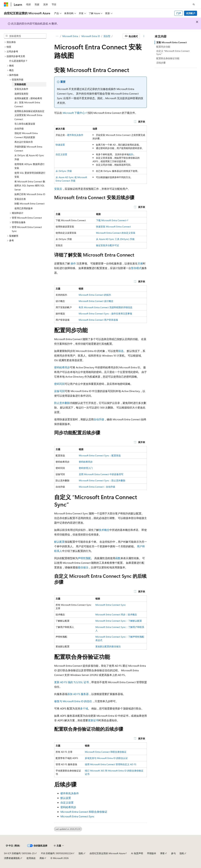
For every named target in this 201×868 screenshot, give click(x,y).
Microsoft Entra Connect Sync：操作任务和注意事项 (105, 314)
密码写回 (59, 384)
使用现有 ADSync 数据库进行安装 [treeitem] (29, 166)
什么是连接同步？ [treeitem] (18, 61)
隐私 (81, 853)
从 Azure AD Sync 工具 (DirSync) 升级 (115, 239)
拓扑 (131, 154)
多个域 (84, 708)
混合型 (107, 36)
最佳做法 (83, 567)
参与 (173, 853)
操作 (73, 263)
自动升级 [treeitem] (19, 129)
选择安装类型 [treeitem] (21, 94)
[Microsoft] (6, 4)
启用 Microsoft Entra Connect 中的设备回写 (101, 474)
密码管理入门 (86, 468)
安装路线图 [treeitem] (20, 84)
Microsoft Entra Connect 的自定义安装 (116, 233)
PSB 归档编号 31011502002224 (57, 853)
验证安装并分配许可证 (108, 245)
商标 (42, 858)
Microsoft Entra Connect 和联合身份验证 (106, 752)
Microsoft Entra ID (91, 36)
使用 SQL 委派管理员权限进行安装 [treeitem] (30, 175)
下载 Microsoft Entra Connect (111, 220)
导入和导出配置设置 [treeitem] (25, 124)
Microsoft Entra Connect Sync (111, 605)
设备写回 (59, 391)
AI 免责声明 (137, 853)
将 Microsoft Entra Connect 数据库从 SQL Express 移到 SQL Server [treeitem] (30, 186)
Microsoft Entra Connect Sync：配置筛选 (100, 455)
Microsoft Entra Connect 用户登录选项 (98, 320)
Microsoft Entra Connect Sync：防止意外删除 (102, 480)
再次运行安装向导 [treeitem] (24, 142)
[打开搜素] (194, 4)
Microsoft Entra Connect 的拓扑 (95, 295)
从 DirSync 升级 (64, 171)
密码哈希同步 (62, 367)
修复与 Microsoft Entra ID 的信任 (73, 701)
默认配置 (59, 542)
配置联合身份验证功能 (168, 58)
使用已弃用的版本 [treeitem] (24, 208)
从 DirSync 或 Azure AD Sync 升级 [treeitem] (29, 157)
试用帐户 (191, 13)
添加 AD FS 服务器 (78, 694)
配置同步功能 (163, 47)
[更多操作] (144, 36)
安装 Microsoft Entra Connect (172, 42)
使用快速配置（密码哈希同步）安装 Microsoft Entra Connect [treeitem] (28, 102)
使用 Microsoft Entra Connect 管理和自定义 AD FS (111, 764)
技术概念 (104, 530)
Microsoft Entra (70, 36)
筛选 (121, 351)
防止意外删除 (62, 403)
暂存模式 (136, 268)
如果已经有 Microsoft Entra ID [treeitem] (30, 194)
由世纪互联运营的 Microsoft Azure (107, 853)
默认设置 (66, 798)
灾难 (140, 263)
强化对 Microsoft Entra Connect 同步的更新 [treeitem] (26, 135)
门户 (179, 13)
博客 (162, 853)
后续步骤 (161, 63)
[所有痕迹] (57, 36)
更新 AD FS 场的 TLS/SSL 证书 (72, 682)
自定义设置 (61, 154)
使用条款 (31, 858)
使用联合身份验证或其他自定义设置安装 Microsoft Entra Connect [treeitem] (29, 115)
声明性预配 (84, 558)
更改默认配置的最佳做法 (108, 646)
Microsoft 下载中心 (74, 113)
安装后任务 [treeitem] (20, 199)
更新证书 (93, 720)
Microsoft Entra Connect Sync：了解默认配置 (119, 621)
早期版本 (152, 853)
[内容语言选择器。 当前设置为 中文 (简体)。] (13, 846)
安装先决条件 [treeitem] (21, 89)
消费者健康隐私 (12, 858)
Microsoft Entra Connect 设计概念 (96, 301)
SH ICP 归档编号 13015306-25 (19, 853)
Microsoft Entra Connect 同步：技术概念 (116, 614)
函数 (118, 558)
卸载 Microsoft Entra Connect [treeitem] (29, 204)
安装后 (58, 189)
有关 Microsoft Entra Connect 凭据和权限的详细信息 (106, 307)
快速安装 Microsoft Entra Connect (113, 227)
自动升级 (99, 419)
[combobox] (25, 36)
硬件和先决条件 (75, 135)
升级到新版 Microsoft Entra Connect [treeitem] (28, 149)
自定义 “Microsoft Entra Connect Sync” (173, 52)
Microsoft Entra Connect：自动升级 (97, 487)
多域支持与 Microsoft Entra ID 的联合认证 (106, 758)
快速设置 (60, 145)
